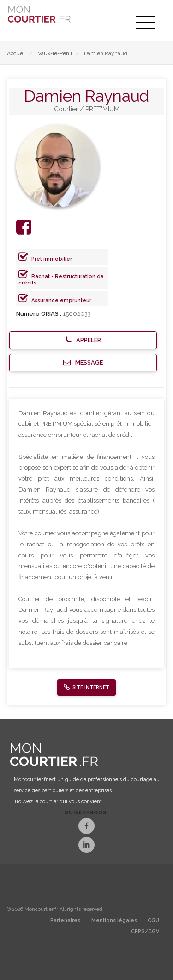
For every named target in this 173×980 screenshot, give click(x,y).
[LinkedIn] (86, 846)
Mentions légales (114, 920)
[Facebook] (86, 827)
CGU (153, 920)
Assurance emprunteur (61, 300)
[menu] (145, 23)
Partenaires (65, 920)
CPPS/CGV (145, 931)
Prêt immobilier (52, 259)
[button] (83, 340)
